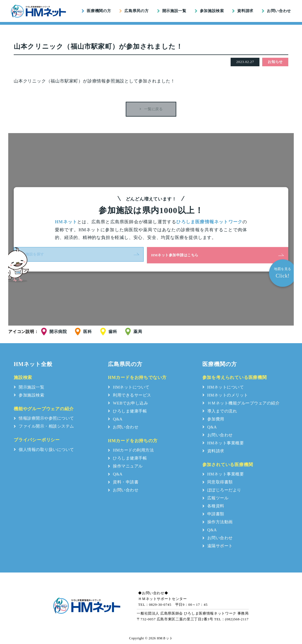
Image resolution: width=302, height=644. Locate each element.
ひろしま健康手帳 (127, 411)
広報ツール (216, 498)
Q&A (115, 419)
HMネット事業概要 (223, 443)
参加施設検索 (209, 11)
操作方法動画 (218, 522)
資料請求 (243, 11)
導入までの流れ (220, 411)
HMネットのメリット (225, 395)
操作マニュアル (125, 466)
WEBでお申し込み (128, 403)
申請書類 (213, 514)
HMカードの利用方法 (131, 450)
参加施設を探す (110, 255)
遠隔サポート (218, 546)
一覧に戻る (151, 109)
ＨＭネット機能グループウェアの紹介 (241, 403)
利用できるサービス (130, 395)
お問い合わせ (276, 11)
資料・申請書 (123, 482)
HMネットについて (129, 387)
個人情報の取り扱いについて (44, 450)
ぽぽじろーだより (222, 490)
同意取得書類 (218, 482)
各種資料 (213, 506)
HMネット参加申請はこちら (181, 255)
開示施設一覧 (172, 11)
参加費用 (213, 419)
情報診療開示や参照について (44, 419)
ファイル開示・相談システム (44, 426)
